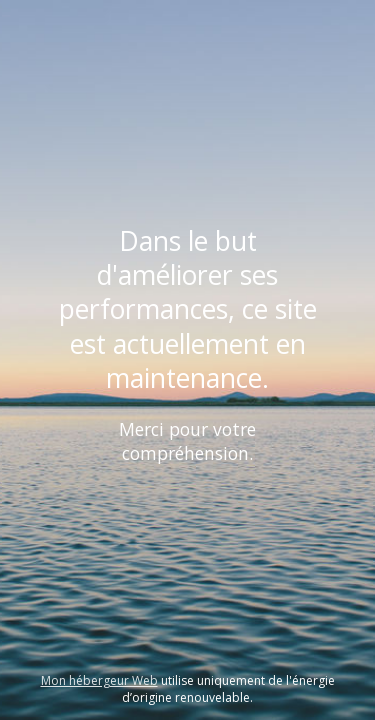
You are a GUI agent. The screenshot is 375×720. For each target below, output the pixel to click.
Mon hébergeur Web (99, 680)
